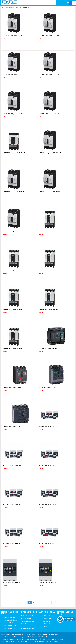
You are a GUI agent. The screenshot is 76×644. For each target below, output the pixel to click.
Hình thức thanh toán (28, 629)
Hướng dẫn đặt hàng (28, 618)
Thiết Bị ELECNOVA (46, 618)
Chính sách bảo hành (9, 626)
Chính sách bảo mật (9, 628)
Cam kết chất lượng (27, 616)
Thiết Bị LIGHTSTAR (46, 616)
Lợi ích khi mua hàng (28, 621)
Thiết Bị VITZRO (45, 621)
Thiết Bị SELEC (45, 627)
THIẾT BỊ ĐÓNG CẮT (15, 8)
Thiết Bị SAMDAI (45, 624)
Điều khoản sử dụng (9, 617)
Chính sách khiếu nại (9, 623)
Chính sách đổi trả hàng (10, 620)
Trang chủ (5, 8)
